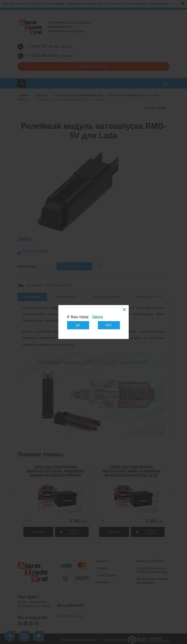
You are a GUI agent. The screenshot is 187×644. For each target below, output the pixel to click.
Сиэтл (97, 317)
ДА (78, 325)
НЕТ (109, 325)
